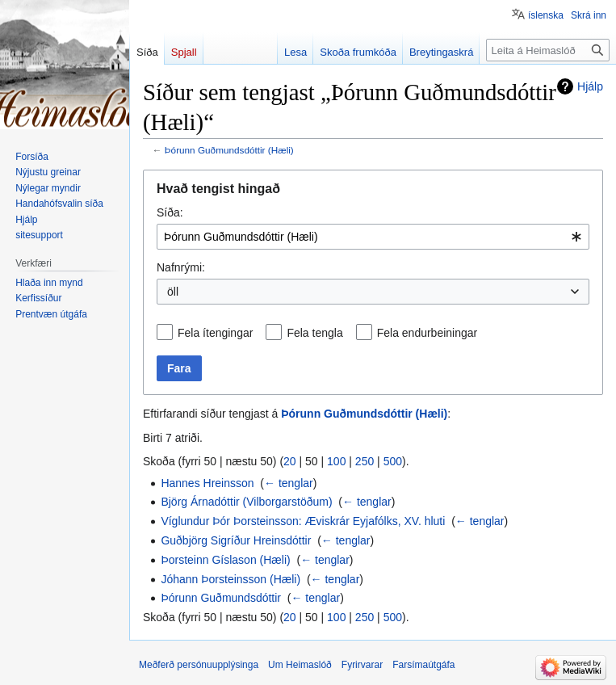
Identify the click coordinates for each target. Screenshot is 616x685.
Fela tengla (314, 333)
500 (393, 461)
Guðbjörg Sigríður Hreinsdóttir (236, 540)
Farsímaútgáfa (423, 665)
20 (290, 461)
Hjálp (590, 86)
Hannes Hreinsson (207, 483)
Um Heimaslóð (300, 665)
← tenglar (289, 483)
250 (365, 461)
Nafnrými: (181, 267)
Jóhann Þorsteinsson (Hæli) (230, 579)
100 (336, 461)
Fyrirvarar (362, 665)
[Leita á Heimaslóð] (548, 50)
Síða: (170, 212)
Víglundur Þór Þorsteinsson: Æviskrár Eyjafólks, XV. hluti (303, 521)
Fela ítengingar (215, 333)
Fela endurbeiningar (427, 333)
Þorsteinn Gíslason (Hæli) (225, 560)
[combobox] (373, 237)
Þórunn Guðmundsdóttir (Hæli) (229, 150)
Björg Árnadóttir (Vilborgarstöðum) (246, 502)
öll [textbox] (173, 292)
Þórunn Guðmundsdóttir (221, 598)
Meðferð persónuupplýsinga (199, 665)
